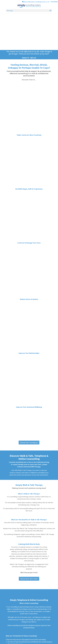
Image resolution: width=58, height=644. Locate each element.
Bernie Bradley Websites (31, 643)
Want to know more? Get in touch (29, 410)
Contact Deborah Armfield (29, 521)
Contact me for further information (29, 443)
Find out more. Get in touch (29, 321)
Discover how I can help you (29, 184)
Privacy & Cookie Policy (44, 641)
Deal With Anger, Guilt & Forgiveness (29, 103)
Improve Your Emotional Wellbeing (29, 148)
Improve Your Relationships (29, 138)
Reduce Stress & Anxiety (29, 127)
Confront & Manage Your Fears (29, 113)
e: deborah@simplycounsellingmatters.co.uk (16, 552)
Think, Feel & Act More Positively (29, 92)
